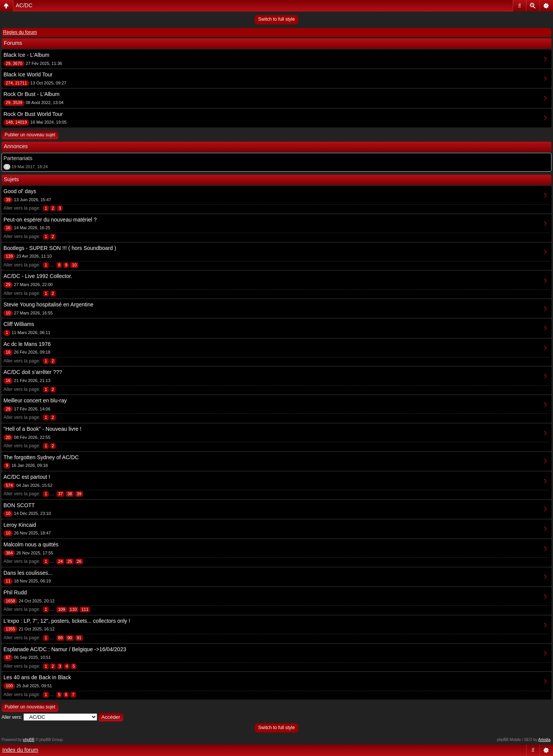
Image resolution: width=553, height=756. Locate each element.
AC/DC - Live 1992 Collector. (38, 276)
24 (60, 561)
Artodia (545, 740)
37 (60, 494)
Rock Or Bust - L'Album (31, 94)
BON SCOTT (19, 505)
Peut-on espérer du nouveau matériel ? (50, 220)
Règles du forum (20, 32)
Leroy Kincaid (20, 525)
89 (60, 638)
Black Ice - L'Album (26, 55)
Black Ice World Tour (28, 74)
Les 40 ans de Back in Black (37, 677)
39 (79, 494)
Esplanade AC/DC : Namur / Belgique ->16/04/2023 (65, 649)
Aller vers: (12, 717)
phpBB (29, 740)
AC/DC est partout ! (27, 477)
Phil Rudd (15, 592)
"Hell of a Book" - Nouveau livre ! (42, 429)
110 (73, 609)
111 (85, 609)
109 (61, 609)
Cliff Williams (19, 324)
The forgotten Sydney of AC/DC (41, 457)
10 (74, 265)
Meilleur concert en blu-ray (35, 400)
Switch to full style (276, 19)
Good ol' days (20, 191)
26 (79, 561)
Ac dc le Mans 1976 (27, 344)
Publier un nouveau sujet (30, 135)
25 (70, 561)
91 (79, 638)
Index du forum (20, 750)
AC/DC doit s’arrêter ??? (33, 372)
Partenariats (18, 158)
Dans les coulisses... (28, 573)
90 (70, 638)
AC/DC (24, 5)
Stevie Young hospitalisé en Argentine (48, 304)
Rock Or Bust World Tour (33, 114)
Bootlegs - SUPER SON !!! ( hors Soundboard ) (60, 248)
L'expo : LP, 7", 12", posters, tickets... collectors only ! (67, 621)
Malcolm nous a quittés (31, 544)
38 (70, 494)
